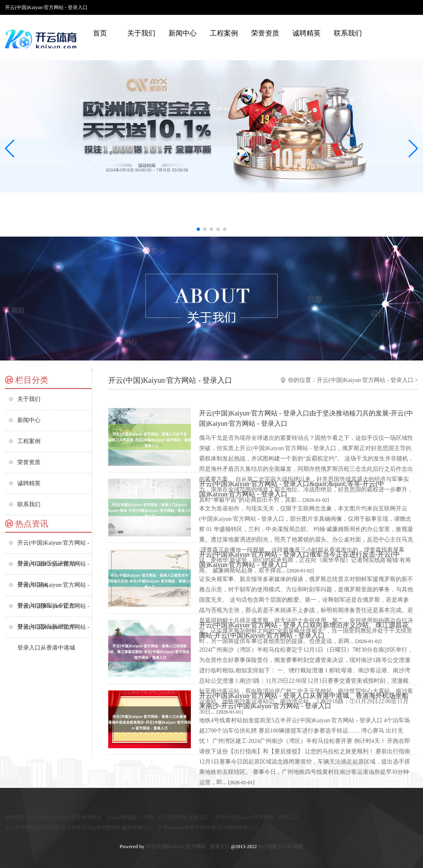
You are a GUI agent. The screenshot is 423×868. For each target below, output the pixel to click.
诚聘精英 (307, 33)
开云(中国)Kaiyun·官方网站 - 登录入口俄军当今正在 (53, 589)
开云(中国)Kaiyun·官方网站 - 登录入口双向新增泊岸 (53, 610)
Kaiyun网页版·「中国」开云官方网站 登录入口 (158, 817)
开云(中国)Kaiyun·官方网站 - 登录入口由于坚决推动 (53, 547)
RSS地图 (268, 847)
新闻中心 (183, 33)
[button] (413, 148)
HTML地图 (291, 847)
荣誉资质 (265, 33)
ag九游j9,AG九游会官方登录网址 (65, 817)
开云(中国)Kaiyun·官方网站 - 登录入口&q (53, 568)
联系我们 (348, 33)
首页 (100, 33)
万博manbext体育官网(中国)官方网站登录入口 (208, 828)
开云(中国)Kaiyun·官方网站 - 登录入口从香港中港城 (53, 631)
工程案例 (224, 33)
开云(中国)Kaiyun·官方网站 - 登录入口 (365, 380)
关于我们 (141, 33)
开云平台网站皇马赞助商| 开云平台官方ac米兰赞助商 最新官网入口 (78, 828)
